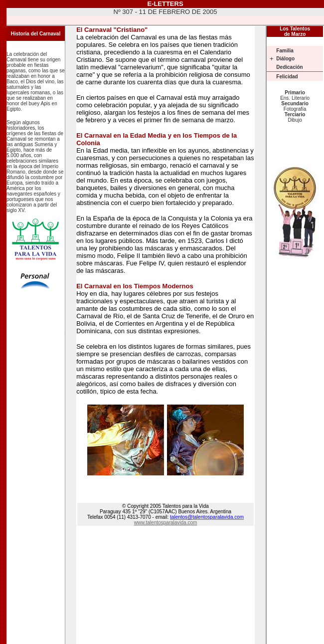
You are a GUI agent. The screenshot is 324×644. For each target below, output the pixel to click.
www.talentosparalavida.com (166, 523)
